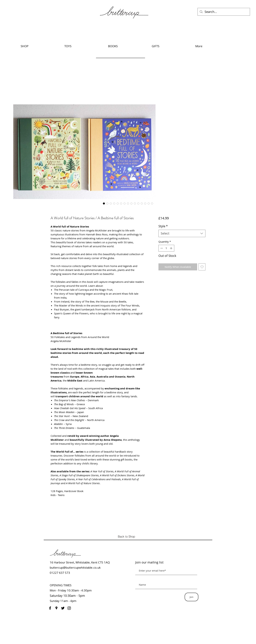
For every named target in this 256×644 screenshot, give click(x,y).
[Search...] (224, 12)
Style (163, 226)
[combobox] (182, 233)
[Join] (191, 597)
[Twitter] (63, 608)
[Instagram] (69, 608)
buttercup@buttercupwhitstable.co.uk (75, 568)
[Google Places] (56, 608)
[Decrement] (161, 248)
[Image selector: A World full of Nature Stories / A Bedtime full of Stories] (104, 203)
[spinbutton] (166, 248)
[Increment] (171, 248)
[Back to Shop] (127, 536)
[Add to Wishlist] (202, 267)
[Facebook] (50, 608)
